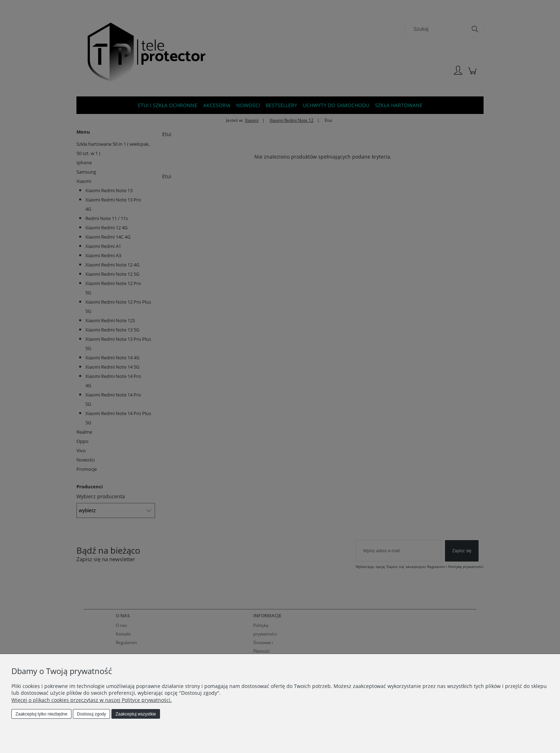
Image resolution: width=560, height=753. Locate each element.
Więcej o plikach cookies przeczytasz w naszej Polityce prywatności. (92, 700)
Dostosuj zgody (91, 714)
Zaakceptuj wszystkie (136, 714)
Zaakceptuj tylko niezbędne (41, 714)
